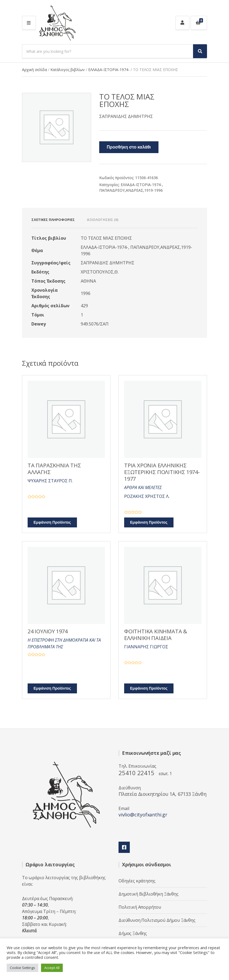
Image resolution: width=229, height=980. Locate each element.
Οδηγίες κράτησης (137, 881)
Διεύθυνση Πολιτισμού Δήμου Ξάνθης (157, 920)
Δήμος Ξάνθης (133, 933)
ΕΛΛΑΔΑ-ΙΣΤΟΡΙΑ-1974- (109, 70)
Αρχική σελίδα (34, 70)
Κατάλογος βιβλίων (68, 70)
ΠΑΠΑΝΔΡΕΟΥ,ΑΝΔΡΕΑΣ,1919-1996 (131, 190)
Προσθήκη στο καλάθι (129, 147)
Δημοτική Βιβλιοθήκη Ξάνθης (149, 894)
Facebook (124, 847)
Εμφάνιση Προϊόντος (52, 522)
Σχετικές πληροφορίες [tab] (53, 220)
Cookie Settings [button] (23, 968)
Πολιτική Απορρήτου (140, 907)
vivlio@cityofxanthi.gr (143, 815)
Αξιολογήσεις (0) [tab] (103, 220)
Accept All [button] (52, 968)
